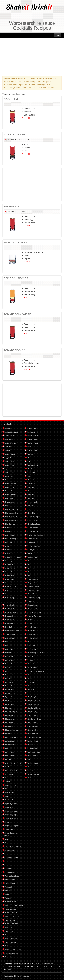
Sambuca (31, 770)
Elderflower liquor (34, 517)
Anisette (8, 447)
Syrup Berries (10, 850)
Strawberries (10, 807)
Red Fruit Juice (33, 726)
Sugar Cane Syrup (12, 826)
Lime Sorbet (10, 682)
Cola (29, 461)
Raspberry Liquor (34, 708)
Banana (8, 480)
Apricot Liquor (10, 469)
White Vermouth (11, 938)
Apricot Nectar (10, 473)
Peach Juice (32, 631)
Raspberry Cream (34, 701)
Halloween (18, 140)
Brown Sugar (10, 535)
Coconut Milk (32, 439)
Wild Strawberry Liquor (13, 946)
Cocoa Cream (32, 428)
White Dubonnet (11, 913)
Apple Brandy (10, 454)
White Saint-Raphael (13, 935)
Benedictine (10, 502)
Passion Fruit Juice (34, 612)
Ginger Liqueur (33, 572)
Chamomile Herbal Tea (13, 557)
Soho (7, 796)
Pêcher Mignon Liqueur (36, 653)
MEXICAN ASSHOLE (16, 242)
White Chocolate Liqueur (14, 905)
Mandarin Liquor (11, 712)
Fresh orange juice (34, 546)
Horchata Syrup (11, 616)
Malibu (8, 701)
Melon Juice (10, 741)
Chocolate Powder (12, 587)
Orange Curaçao (11, 770)
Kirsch (8, 645)
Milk (7, 748)
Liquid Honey (10, 693)
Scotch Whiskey (33, 774)
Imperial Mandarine (12, 631)
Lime (7, 671)
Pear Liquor (32, 649)
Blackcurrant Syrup (12, 520)
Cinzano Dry (10, 598)
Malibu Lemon (10, 704)
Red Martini (32, 730)
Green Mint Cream (34, 594)
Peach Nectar (32, 638)
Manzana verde (11, 719)
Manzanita (9, 723)
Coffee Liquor (32, 450)
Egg (29, 509)
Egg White (31, 513)
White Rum (9, 931)
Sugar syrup (10, 839)
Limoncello (9, 686)
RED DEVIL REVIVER (16, 278)
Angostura (9, 439)
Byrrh (7, 546)
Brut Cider (9, 542)
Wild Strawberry (11, 942)
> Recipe (26, 118)
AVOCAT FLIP (12, 99)
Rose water (32, 756)
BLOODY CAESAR (14, 135)
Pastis (30, 623)
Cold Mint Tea (32, 469)
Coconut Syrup (33, 443)
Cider (7, 590)
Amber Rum (10, 436)
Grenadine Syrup (11, 605)
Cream (30, 476)
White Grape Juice (12, 916)
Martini (8, 734)
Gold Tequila (32, 576)
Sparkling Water (11, 804)
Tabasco (8, 854)
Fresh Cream (32, 539)
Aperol (8, 450)
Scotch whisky (33, 778)
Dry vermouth (32, 502)
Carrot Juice (10, 553)
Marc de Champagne (13, 730)
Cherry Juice (10, 576)
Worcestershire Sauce (13, 950)
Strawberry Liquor (12, 815)
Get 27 (30, 561)
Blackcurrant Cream (12, 513)
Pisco (30, 679)
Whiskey (8, 898)
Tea (7, 861)
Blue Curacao (10, 524)
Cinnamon (9, 594)
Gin (29, 564)
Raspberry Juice (33, 704)
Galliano (31, 553)
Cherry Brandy (11, 568)
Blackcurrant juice (12, 517)
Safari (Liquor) (33, 763)
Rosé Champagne (34, 752)
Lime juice (9, 679)
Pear (29, 642)
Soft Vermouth (10, 793)
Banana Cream (11, 484)
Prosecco (31, 690)
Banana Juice (10, 487)
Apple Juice (9, 458)
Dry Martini (31, 498)
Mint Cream (9, 752)
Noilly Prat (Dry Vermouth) (15, 763)
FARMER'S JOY (13, 206)
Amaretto (9, 428)
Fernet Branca (33, 528)
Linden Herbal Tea (12, 690)
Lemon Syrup (10, 664)
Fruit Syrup (32, 550)
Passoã (30, 620)
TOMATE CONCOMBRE (17, 314)
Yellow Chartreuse (12, 953)
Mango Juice (10, 715)
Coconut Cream (33, 432)
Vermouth (9, 887)
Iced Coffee (9, 627)
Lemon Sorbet (10, 660)
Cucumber (31, 484)
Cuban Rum (32, 480)
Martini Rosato (11, 737)
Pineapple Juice (33, 664)
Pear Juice (31, 645)
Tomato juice (10, 872)
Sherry (8, 782)
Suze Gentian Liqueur (13, 847)
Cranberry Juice (33, 473)
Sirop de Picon (11, 785)
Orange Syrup (33, 605)
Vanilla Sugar (10, 880)
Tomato (8, 869)
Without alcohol (15, 212)
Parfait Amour (32, 609)
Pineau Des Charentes (36, 671)
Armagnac (9, 476)
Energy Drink (32, 520)
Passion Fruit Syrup (35, 616)
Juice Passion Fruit (12, 634)
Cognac (30, 454)
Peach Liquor (32, 634)
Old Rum (8, 767)
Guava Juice (10, 609)
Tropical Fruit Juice (12, 876)
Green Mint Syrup (34, 598)
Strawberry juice (11, 811)
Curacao (31, 487)
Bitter (7, 506)
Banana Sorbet (11, 495)
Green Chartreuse (34, 587)
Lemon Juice (10, 656)
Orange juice (10, 774)
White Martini (10, 920)
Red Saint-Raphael (34, 737)
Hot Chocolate (10, 620)
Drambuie (31, 495)
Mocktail (26, 212)
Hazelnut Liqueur (11, 612)
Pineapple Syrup (33, 667)
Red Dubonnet (33, 723)
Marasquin (9, 726)
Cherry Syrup (10, 583)
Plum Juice (32, 682)
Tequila (8, 865)
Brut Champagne (11, 539)
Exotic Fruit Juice (34, 524)
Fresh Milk (31, 542)
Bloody (26, 140)
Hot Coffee (9, 623)
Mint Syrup (9, 759)
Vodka (10, 140)
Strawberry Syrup (11, 818)
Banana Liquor (11, 491)
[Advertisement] (32, 57)
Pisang (30, 675)
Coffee (30, 447)
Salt (29, 767)
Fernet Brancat (33, 531)
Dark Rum (31, 491)
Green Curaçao (33, 590)
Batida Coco (10, 498)
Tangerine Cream (11, 858)
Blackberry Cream (12, 509)
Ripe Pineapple (33, 748)
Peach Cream (32, 627)
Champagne (10, 561)
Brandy (8, 531)
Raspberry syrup (33, 712)
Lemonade (9, 667)
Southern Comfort (12, 800)
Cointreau (31, 458)
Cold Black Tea (33, 465)
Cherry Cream (10, 572)
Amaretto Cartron (11, 432)
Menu (58, 35)
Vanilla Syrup (10, 883)
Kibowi (8, 642)
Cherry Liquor (10, 579)
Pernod (30, 656)
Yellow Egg (9, 957)
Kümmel (8, 653)
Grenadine (31, 601)
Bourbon (8, 528)
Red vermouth (33, 741)
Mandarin (9, 708)
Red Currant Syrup (34, 719)
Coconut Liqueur (33, 436)
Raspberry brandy (34, 697)
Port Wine (31, 686)
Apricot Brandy (11, 461)
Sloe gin (8, 789)
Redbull (30, 745)
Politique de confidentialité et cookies (16, 976)
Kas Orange (10, 638)
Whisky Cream (11, 902)
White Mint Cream (12, 924)
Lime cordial (10, 675)
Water (7, 894)
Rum (29, 759)
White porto (9, 927)
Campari (8, 550)
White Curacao (11, 909)
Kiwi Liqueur (10, 649)
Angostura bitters (11, 443)
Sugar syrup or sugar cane (15, 843)
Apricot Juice (10, 465)
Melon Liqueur (10, 745)
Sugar (7, 822)
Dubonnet (31, 506)
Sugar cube (9, 829)
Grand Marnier (33, 579)
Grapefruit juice (33, 583)
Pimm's (30, 660)
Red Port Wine (33, 734)
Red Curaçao (32, 715)
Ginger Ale (31, 568)
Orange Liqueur (11, 778)
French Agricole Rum (35, 535)
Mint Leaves (10, 756)
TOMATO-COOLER (15, 350)
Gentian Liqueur (33, 557)
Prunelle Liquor (33, 693)
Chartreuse (9, 564)
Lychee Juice (10, 697)
